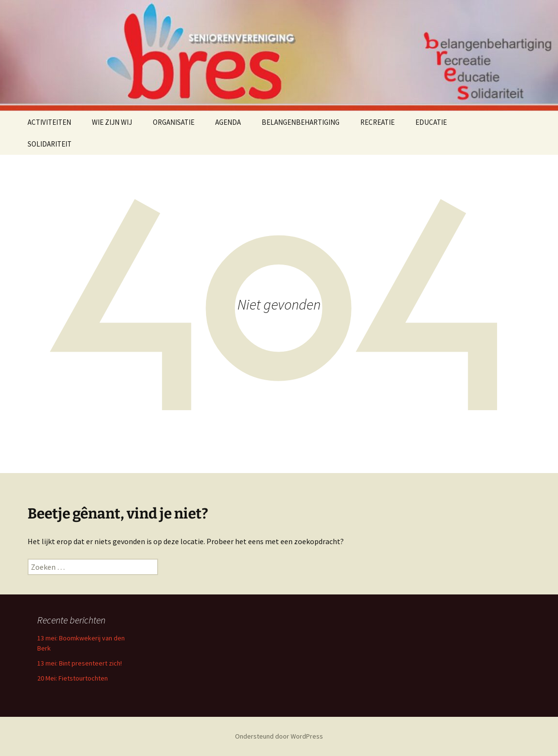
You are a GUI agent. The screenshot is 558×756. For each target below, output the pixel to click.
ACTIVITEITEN (49, 122)
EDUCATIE (431, 122)
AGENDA (228, 122)
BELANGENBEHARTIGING (301, 122)
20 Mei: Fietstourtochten (73, 678)
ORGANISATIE (174, 122)
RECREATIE (377, 122)
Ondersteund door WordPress (279, 736)
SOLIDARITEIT (50, 144)
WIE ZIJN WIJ (112, 122)
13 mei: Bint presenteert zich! (80, 663)
